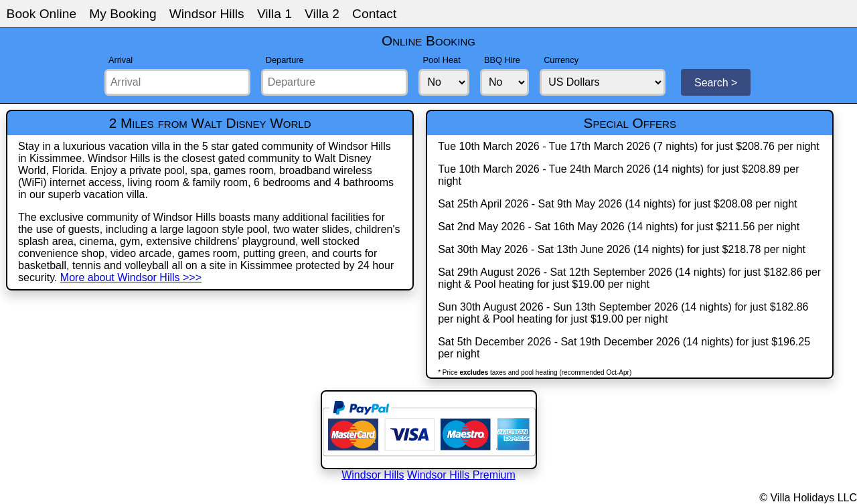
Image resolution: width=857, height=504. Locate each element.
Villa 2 (322, 14)
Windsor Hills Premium (461, 475)
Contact (374, 14)
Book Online (42, 14)
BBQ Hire (502, 60)
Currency (561, 60)
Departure (285, 60)
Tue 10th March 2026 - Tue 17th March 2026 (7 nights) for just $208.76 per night (629, 146)
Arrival (121, 60)
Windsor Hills (207, 14)
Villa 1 (275, 14)
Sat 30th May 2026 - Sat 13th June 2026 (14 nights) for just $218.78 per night (622, 249)
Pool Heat (442, 60)
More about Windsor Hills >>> (131, 277)
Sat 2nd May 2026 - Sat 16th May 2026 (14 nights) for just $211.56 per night (619, 227)
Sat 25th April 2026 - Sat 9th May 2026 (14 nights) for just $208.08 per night (617, 204)
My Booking (123, 14)
